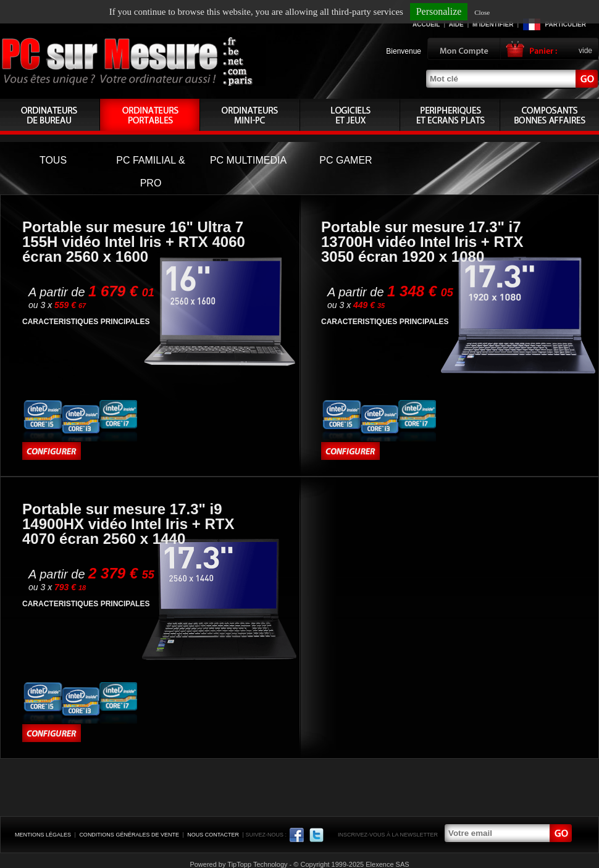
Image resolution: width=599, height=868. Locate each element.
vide (585, 51)
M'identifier (493, 24)
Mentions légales (43, 835)
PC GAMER (346, 160)
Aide (456, 24)
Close (482, 12)
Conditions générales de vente (129, 835)
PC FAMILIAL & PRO (150, 172)
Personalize (439, 11)
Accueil (426, 24)
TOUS (53, 160)
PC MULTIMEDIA (248, 160)
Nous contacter (213, 835)
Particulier (566, 24)
